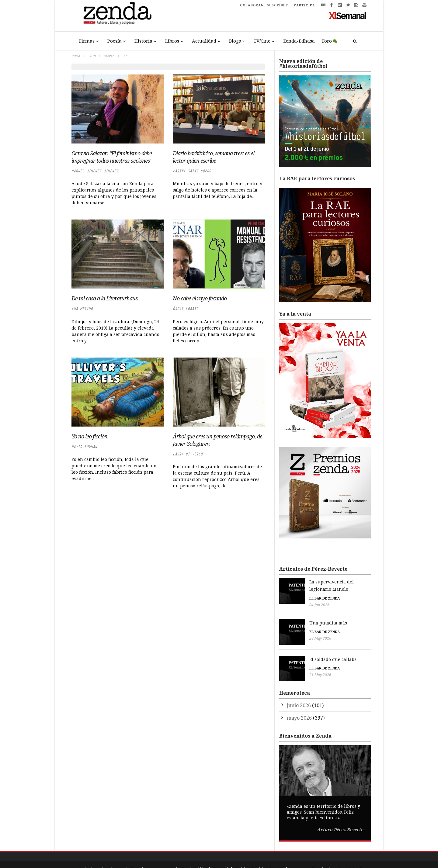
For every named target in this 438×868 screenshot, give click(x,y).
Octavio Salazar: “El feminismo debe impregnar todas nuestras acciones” (112, 157)
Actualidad (204, 41)
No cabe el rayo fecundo (200, 298)
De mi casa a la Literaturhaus (104, 298)
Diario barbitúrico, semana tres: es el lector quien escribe (214, 157)
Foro (327, 41)
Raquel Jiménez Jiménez (95, 171)
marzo (109, 56)
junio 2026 (299, 692)
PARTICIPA (304, 5)
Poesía (115, 41)
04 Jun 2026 (289, 598)
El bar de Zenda (294, 591)
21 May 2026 (290, 665)
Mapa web (279, 856)
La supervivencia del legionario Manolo (322, 582)
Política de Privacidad (213, 856)
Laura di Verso (188, 454)
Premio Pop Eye (353, 856)
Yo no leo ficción (89, 436)
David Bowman (84, 447)
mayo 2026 (299, 704)
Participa (259, 856)
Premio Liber (324, 856)
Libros (172, 41)
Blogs (235, 41)
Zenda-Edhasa (299, 41)
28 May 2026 (290, 631)
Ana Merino (82, 309)
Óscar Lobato (186, 309)
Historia (143, 41)
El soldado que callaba (303, 649)
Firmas (87, 41)
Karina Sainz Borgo (192, 171)
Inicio (76, 56)
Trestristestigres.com (150, 856)
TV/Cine (262, 41)
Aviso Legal (182, 856)
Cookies (242, 856)
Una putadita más (298, 616)
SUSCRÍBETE (279, 5)
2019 (92, 56)
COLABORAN (252, 5)
